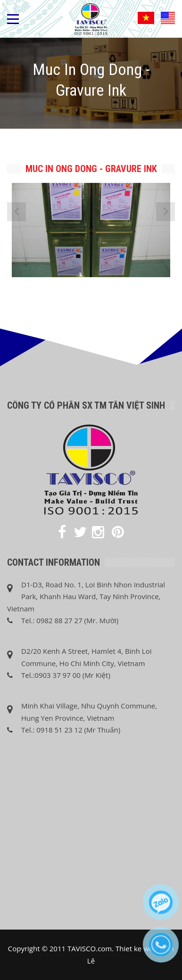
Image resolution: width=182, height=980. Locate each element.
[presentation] (17, 212)
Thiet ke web (136, 948)
